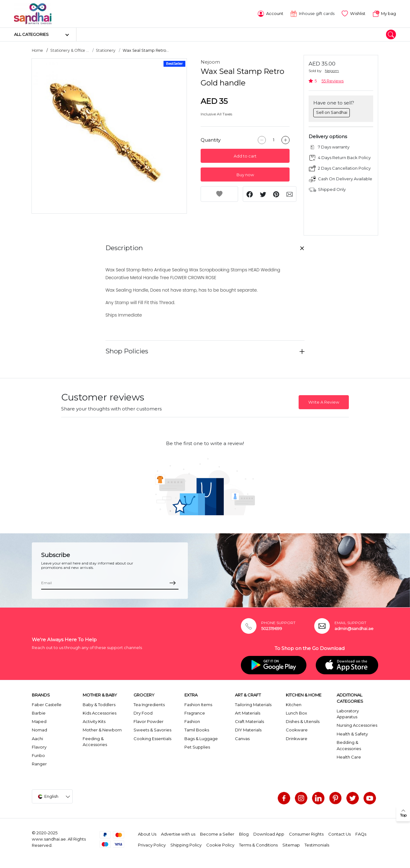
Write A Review (324, 402)
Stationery (106, 50)
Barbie (39, 713)
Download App (269, 834)
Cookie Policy (220, 845)
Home (37, 50)
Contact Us (339, 834)
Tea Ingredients (149, 705)
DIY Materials (248, 730)
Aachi (37, 739)
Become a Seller (217, 834)
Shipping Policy (186, 845)
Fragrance (195, 713)
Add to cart (245, 156)
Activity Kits (94, 721)
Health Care (349, 757)
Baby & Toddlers (99, 705)
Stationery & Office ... (70, 50)
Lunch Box (296, 713)
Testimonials (317, 845)
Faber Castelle (47, 705)
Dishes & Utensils (303, 721)
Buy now (245, 175)
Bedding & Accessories (349, 745)
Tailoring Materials (253, 705)
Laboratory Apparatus (348, 714)
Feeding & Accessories (95, 742)
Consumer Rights (306, 834)
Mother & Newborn (102, 730)
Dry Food (143, 713)
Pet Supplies (197, 747)
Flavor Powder (149, 721)
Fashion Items (198, 705)
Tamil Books (197, 730)
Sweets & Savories (152, 730)
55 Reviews (332, 81)
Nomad (39, 730)
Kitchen (294, 705)
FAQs (361, 834)
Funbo (38, 755)
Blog (244, 834)
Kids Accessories (100, 713)
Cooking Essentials (152, 739)
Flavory (39, 747)
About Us (147, 834)
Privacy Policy (152, 845)
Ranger (39, 764)
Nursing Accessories (357, 725)
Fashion (192, 721)
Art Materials (248, 713)
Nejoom (210, 62)
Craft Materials (249, 721)
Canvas (242, 739)
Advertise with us (178, 834)
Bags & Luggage (201, 739)
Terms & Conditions (258, 845)
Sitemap (291, 845)
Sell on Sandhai (332, 112)
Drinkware (297, 739)
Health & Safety (352, 734)
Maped (39, 721)
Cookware (297, 730)
